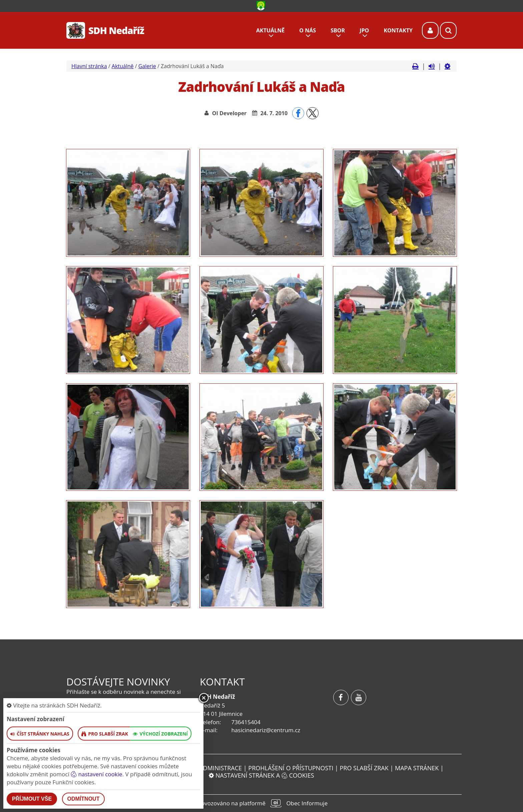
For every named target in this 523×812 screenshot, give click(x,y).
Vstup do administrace (205, 768)
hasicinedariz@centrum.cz (266, 730)
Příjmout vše (32, 799)
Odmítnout (84, 799)
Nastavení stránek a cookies (261, 775)
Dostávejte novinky (118, 682)
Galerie (147, 66)
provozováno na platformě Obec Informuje (261, 803)
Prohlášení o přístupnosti (291, 768)
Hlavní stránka (89, 66)
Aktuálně (123, 66)
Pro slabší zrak (364, 768)
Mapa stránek (417, 768)
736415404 (246, 722)
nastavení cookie (96, 774)
